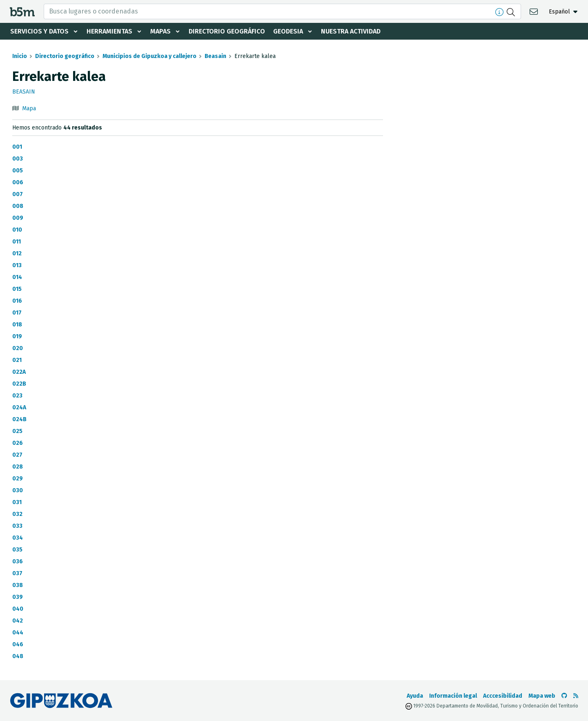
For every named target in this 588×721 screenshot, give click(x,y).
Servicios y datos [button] (39, 31)
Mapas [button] (160, 31)
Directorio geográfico (227, 31)
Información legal (453, 696)
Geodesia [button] (288, 31)
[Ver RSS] (576, 696)
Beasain (215, 56)
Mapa (29, 108)
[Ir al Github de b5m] (564, 696)
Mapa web (542, 696)
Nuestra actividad (351, 31)
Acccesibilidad (503, 696)
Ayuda (415, 696)
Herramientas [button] (109, 31)
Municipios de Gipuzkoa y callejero (149, 56)
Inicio (20, 56)
